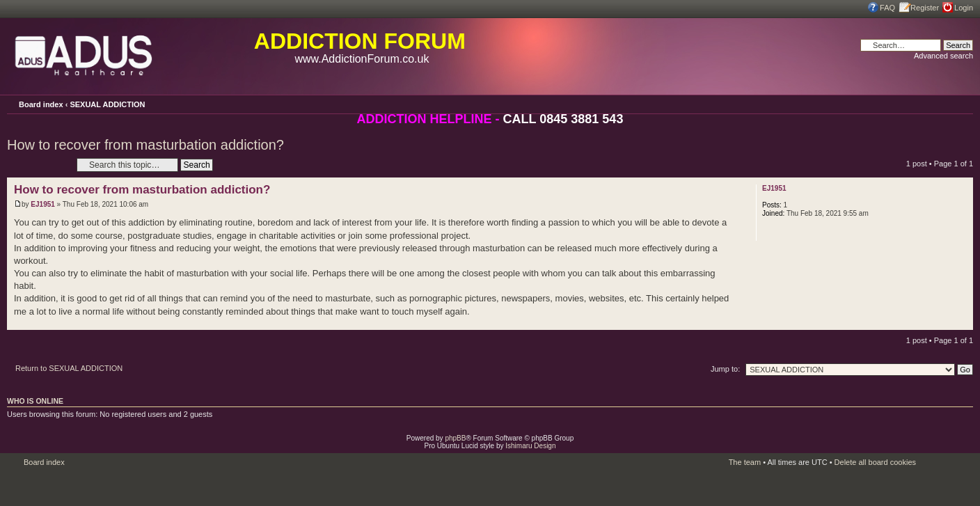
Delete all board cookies (875, 462)
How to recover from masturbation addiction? (145, 145)
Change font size (963, 104)
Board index (41, 104)
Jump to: (725, 369)
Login (964, 8)
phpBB (455, 438)
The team (745, 462)
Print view (943, 103)
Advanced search (943, 56)
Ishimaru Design (530, 446)
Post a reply (38, 165)
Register (925, 8)
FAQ (887, 8)
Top (962, 323)
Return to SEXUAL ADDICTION (69, 368)
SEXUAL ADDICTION (107, 104)
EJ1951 (42, 204)
